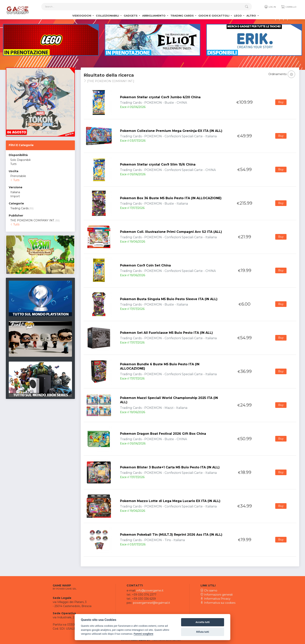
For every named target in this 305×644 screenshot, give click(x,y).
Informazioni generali (217, 595)
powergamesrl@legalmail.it (152, 603)
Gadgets (131, 16)
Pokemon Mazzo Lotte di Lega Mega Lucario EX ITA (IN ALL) (170, 501)
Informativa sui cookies (218, 603)
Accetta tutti (203, 622)
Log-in (270, 7)
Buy (281, 102)
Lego (238, 16)
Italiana (15, 192)
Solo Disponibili (20, 160)
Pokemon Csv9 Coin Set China (145, 265)
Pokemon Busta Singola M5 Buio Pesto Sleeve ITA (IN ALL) (169, 299)
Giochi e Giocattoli (214, 16)
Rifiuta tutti (203, 632)
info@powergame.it (150, 591)
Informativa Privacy (216, 599)
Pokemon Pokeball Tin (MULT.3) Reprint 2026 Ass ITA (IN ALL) (171, 535)
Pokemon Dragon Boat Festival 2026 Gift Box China (163, 434)
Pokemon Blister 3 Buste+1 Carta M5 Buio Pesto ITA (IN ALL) (170, 467)
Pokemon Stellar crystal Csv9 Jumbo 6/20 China (160, 97)
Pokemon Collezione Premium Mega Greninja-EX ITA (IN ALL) (171, 131)
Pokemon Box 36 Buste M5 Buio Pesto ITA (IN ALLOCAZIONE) (171, 198)
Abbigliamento (154, 16)
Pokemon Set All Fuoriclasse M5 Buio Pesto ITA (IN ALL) (166, 333)
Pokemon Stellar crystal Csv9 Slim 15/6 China (158, 164)
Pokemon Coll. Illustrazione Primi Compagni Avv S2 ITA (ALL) (171, 232)
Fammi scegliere (143, 634)
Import (15, 196)
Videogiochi (82, 16)
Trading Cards (182, 16)
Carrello (289, 7)
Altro (252, 16)
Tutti (13, 164)
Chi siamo (209, 591)
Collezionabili (108, 16)
